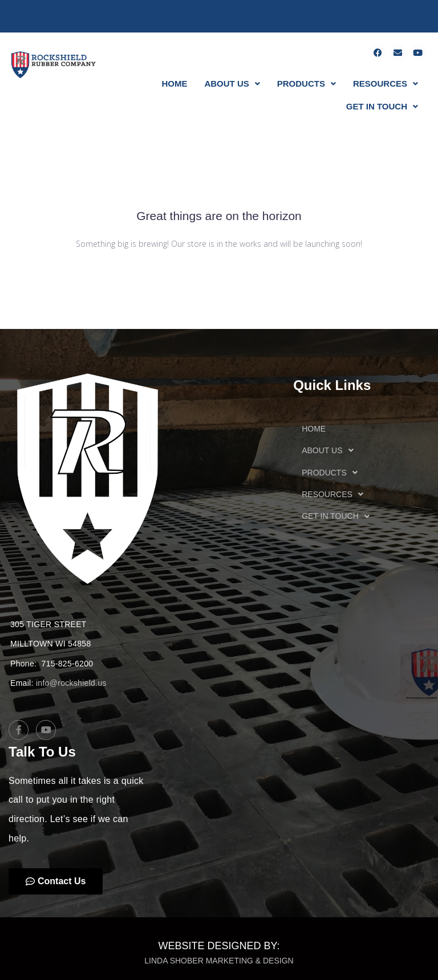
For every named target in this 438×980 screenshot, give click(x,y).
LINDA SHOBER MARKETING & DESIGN (219, 961)
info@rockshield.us (71, 683)
